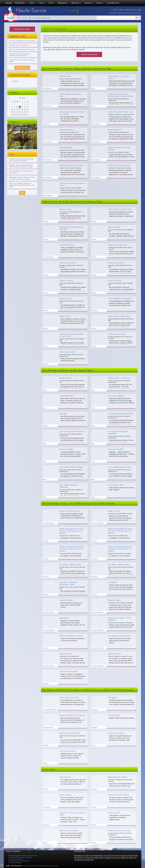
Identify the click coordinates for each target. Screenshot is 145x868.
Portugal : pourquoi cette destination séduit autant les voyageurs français (21, 166)
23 (25, 112)
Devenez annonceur (52, 866)
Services (100, 3)
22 (22, 112)
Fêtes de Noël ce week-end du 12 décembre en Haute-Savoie (20, 55)
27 (17, 115)
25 (12, 115)
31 (27, 115)
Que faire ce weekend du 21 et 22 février (22, 41)
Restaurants (76, 3)
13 (17, 109)
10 (27, 107)
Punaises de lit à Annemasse (20, 861)
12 (15, 109)
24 (27, 112)
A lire (22, 193)
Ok (137, 18)
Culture (42, 3)
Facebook (15, 81)
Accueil (9, 3)
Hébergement (63, 3)
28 (20, 115)
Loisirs (51, 3)
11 (12, 109)
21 (20, 112)
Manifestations (21, 3)
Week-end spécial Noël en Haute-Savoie (22, 49)
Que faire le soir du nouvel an (19, 45)
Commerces (89, 3)
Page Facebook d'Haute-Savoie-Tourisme (24, 856)
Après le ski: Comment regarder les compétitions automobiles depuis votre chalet (22, 185)
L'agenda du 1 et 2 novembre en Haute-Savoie (22, 61)
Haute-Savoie (47, 10)
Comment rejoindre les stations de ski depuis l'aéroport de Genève (21, 160)
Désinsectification (16, 863)
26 (15, 115)
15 (22, 109)
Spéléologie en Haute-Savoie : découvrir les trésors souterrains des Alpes (22, 178)
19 (15, 112)
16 (25, 109)
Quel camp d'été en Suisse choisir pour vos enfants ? (22, 172)
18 (12, 112)
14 (20, 109)
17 (27, 109)
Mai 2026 (22, 98)
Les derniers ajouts (17, 859)
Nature (33, 3)
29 (22, 115)
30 (25, 115)
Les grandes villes (113, 3)
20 (17, 112)
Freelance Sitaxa (27, 866)
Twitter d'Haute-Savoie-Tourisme (21, 857)
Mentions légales (39, 866)
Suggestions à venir (22, 68)
